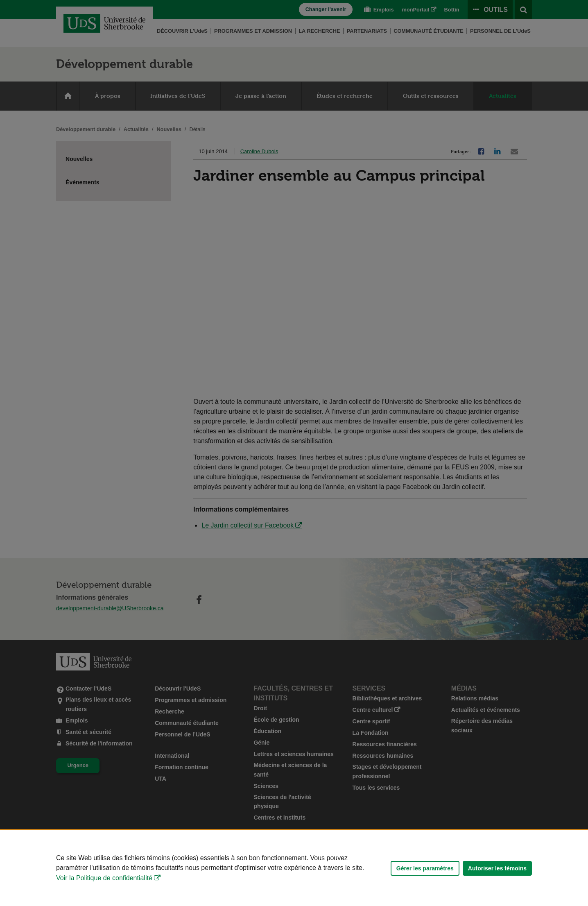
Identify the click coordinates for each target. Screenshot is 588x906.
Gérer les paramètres (425, 868)
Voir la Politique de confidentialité (104, 878)
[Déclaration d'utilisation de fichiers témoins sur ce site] (294, 868)
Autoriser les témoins (497, 868)
